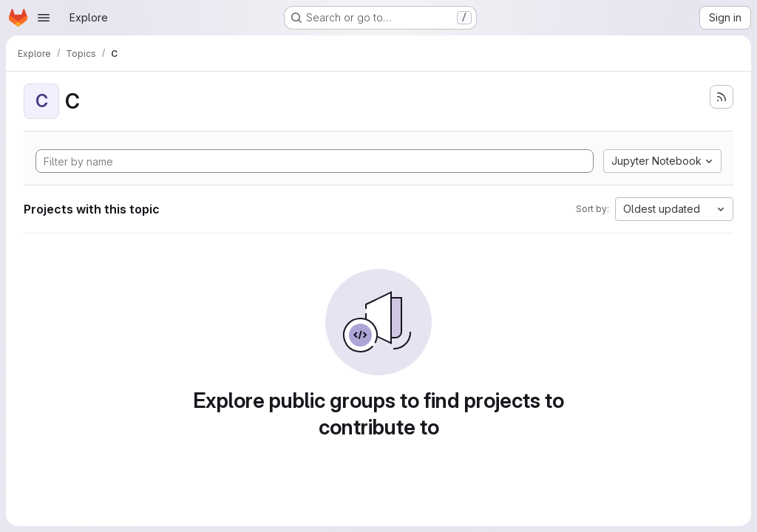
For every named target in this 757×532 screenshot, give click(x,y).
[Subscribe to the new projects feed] (722, 97)
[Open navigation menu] (44, 18)
